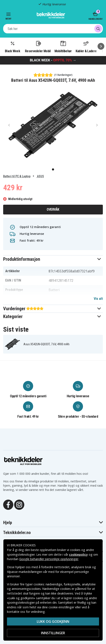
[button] (53, 259)
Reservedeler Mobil (38, 47)
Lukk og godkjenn (53, 621)
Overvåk (53, 209)
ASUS (40, 176)
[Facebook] (8, 504)
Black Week (12, 47)
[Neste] (101, 46)
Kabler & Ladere (86, 47)
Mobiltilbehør (63, 47)
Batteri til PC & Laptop (17, 176)
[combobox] (53, 29)
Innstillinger (53, 633)
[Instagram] (19, 504)
